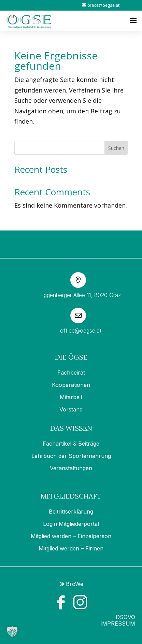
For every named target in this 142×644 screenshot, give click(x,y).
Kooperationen (71, 385)
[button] (12, 632)
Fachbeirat (71, 373)
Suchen (116, 148)
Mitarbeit (71, 397)
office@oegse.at (81, 331)
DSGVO (125, 617)
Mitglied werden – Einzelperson (71, 536)
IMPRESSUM (118, 624)
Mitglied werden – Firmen (71, 548)
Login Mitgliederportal (71, 524)
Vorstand (71, 409)
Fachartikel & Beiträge (71, 444)
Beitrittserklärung (71, 512)
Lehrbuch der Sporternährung (71, 456)
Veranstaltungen (71, 468)
